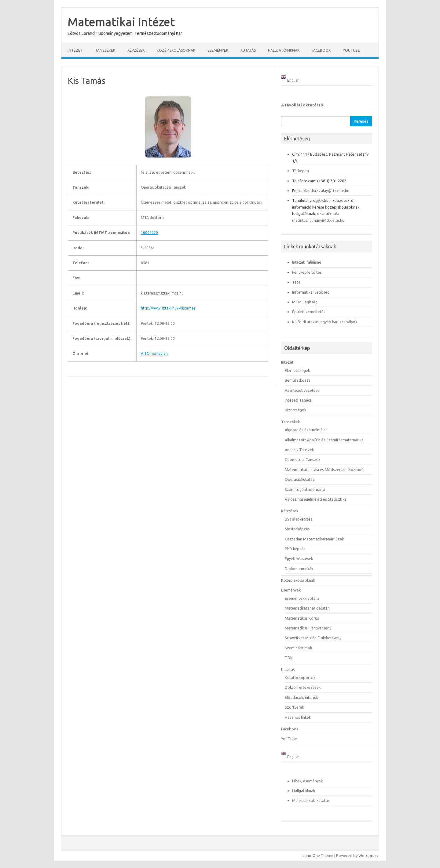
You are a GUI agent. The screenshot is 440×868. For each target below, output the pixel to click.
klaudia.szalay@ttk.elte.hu (326, 191)
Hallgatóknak (304, 791)
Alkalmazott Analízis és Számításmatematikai (325, 440)
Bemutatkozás (298, 380)
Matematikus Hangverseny (308, 628)
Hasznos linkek (298, 717)
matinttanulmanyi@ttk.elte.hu (318, 220)
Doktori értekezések (303, 687)
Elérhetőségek (297, 370)
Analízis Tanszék (299, 450)
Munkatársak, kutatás (311, 800)
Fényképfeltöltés (307, 272)
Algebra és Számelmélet (306, 430)
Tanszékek (105, 50)
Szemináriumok (298, 648)
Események (218, 50)
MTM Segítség (305, 302)
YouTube (351, 50)
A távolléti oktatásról (303, 105)
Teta (296, 282)
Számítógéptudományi (305, 489)
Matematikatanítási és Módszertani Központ (324, 469)
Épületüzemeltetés (309, 312)
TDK (289, 658)
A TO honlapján (154, 353)
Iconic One (311, 855)
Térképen (301, 171)
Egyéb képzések (299, 558)
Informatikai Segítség (311, 292)
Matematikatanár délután (307, 608)
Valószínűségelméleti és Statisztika (316, 499)
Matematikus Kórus (302, 618)
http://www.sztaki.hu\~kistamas (168, 308)
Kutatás (248, 50)
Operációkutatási (300, 479)
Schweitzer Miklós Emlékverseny (313, 638)
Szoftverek (294, 707)
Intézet (75, 50)
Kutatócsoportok (300, 677)
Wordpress (368, 855)
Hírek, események (307, 781)
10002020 (149, 233)
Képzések (136, 50)
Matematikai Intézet (121, 22)
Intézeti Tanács (298, 400)
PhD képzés (295, 549)
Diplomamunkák (299, 569)
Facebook (321, 50)
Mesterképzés (297, 529)
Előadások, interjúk (301, 697)
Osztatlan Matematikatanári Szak (314, 539)
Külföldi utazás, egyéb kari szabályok (325, 322)
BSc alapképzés (299, 519)
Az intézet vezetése (302, 390)
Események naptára (302, 598)
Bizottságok (295, 410)
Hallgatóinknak (284, 50)
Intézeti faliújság (307, 262)
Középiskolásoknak (176, 50)
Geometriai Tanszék (302, 459)
